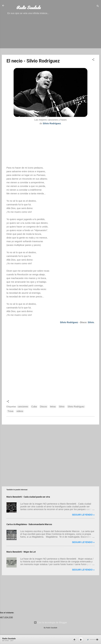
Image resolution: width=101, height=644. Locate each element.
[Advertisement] (50, 37)
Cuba (34, 407)
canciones (23, 407)
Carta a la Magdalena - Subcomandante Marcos (29, 524)
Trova (10, 411)
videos (20, 411)
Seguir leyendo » (83, 515)
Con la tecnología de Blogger (50, 622)
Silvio (91, 322)
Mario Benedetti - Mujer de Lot (21, 552)
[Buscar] (98, 6)
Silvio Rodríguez (69, 322)
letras (53, 407)
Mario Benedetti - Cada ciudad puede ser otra (28, 497)
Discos (43, 407)
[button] (93, 60)
